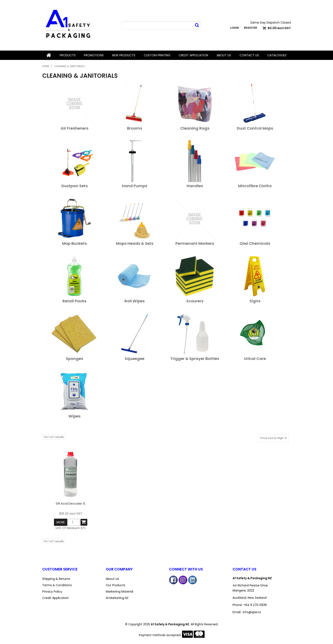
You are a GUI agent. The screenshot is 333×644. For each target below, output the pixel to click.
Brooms (135, 128)
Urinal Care (255, 359)
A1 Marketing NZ (117, 598)
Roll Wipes (135, 301)
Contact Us (249, 55)
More (61, 522)
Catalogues (277, 55)
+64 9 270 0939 (255, 605)
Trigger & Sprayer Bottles (195, 359)
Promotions (94, 55)
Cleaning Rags (195, 128)
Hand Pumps (135, 186)
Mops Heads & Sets (135, 243)
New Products (124, 55)
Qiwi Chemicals (255, 243)
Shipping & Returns (56, 579)
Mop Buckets (74, 243)
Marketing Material (119, 592)
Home (49, 55)
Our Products (116, 585)
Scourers (195, 301)
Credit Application (193, 55)
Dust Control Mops (255, 128)
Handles (195, 186)
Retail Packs (74, 301)
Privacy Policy (52, 592)
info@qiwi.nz (252, 612)
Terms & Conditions (57, 585)
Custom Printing (157, 55)
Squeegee (135, 359)
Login (234, 28)
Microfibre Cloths (255, 186)
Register (250, 28)
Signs (255, 301)
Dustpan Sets (75, 186)
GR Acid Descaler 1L (71, 504)
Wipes (74, 416)
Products (68, 55)
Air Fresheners (75, 128)
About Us (224, 55)
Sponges (74, 359)
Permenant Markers (195, 243)
